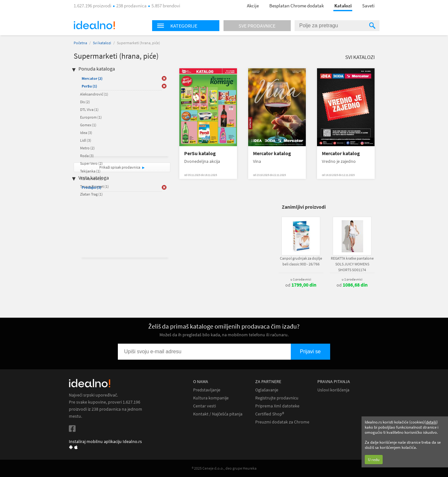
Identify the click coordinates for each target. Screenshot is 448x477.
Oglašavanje (267, 390)
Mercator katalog (272, 153)
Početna (80, 43)
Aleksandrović (94, 94)
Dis (85, 102)
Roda (87, 156)
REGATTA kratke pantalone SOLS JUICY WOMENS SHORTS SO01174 (352, 264)
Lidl (86, 140)
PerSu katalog (200, 153)
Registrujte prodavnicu (277, 398)
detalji (431, 422)
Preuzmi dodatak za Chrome (282, 422)
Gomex (88, 125)
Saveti (368, 6)
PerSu (89, 86)
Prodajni (91, 187)
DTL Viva (89, 109)
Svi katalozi (102, 43)
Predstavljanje (207, 390)
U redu (374, 460)
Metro (87, 148)
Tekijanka (90, 171)
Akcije (253, 6)
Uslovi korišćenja (333, 390)
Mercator (92, 78)
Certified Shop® (270, 414)
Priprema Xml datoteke (277, 406)
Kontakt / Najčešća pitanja (218, 414)
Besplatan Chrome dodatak (297, 6)
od (301, 285)
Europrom (91, 117)
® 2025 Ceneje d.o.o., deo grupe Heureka (224, 468)
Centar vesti (204, 406)
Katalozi (343, 6)
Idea (86, 133)
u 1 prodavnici (301, 279)
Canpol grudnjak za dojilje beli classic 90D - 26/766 (301, 261)
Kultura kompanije (211, 398)
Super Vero (91, 163)
